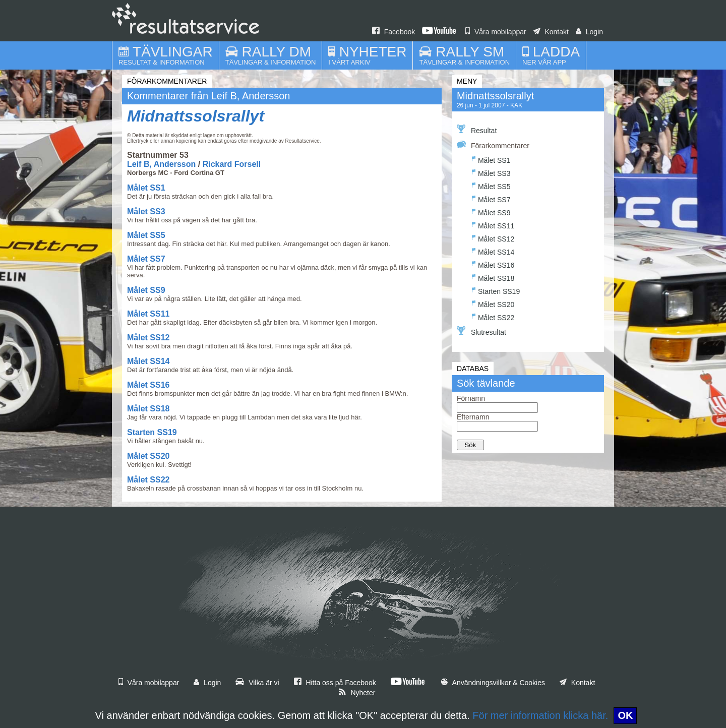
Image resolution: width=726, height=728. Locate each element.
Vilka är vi (257, 683)
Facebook (394, 32)
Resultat (477, 130)
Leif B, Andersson (161, 164)
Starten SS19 (152, 432)
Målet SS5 (146, 235)
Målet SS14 (148, 361)
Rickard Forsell (232, 164)
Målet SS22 (148, 480)
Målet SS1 (146, 188)
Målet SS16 (148, 385)
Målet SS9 (146, 290)
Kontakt (551, 32)
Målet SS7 (146, 259)
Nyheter (357, 693)
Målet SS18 (148, 409)
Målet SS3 (146, 211)
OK (625, 715)
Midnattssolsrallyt (196, 116)
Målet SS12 (148, 338)
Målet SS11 (148, 314)
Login (589, 32)
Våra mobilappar (496, 32)
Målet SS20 (148, 456)
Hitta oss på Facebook (335, 683)
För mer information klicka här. (540, 715)
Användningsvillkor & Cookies (493, 683)
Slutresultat (481, 331)
